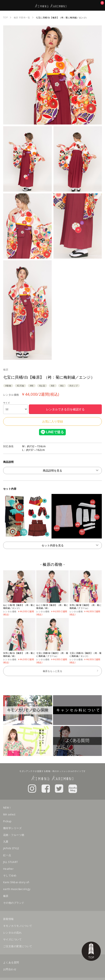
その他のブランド (14, 903)
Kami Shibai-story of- (17, 882)
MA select (9, 814)
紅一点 (7, 855)
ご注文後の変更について (18, 946)
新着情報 (8, 919)
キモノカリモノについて (18, 926)
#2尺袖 (21, 386)
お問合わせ (10, 969)
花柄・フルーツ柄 (14, 835)
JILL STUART (11, 862)
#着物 (8, 386)
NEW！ (7, 808)
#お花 (42, 386)
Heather (8, 869)
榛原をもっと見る (52, 671)
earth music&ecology (17, 889)
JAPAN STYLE (11, 848)
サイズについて (12, 939)
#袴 (32, 386)
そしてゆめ (10, 875)
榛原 (6, 370)
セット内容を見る (70, 545)
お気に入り (100, 5)
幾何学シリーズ (12, 828)
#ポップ (74, 386)
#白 (62, 386)
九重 (6, 842)
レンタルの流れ (12, 933)
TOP (91, 951)
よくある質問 (11, 962)
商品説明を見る (71, 470)
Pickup (7, 821)
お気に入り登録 (53, 421)
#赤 (53, 386)
